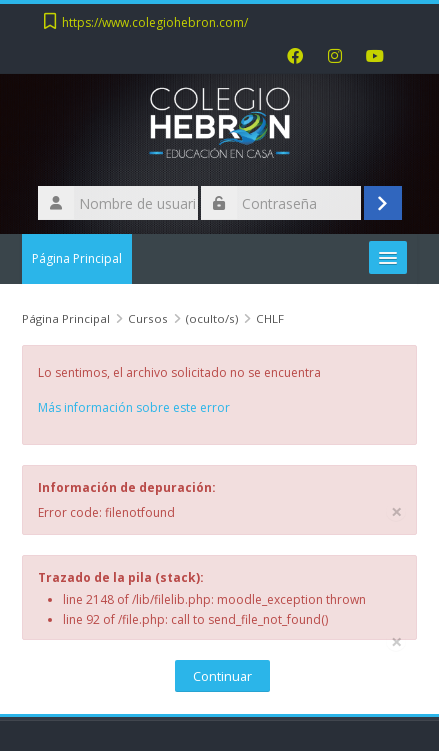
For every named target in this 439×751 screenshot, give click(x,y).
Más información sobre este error (134, 407)
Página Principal (77, 258)
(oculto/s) (212, 318)
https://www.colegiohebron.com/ (155, 22)
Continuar (222, 676)
